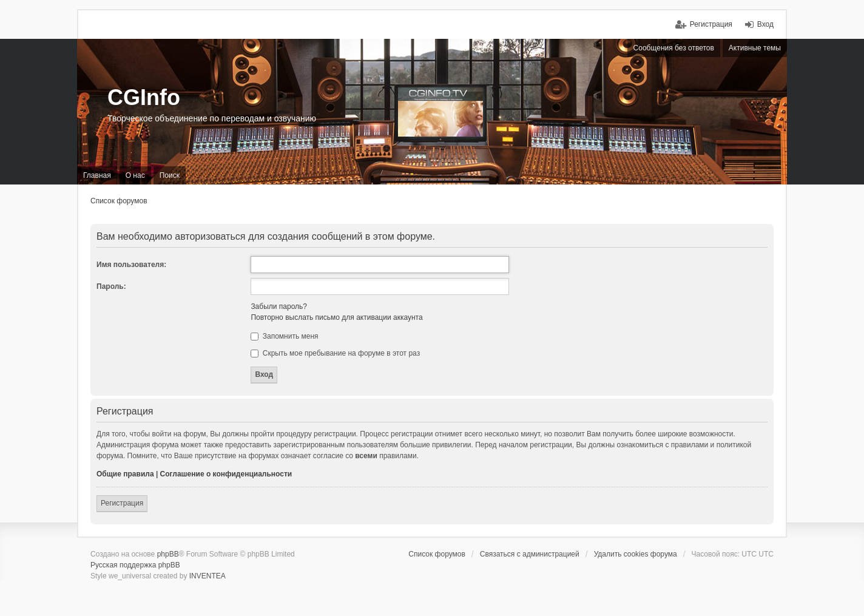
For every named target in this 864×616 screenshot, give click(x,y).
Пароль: (111, 286)
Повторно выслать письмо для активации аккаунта (336, 317)
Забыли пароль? (279, 306)
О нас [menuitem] (135, 175)
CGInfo (144, 97)
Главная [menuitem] (97, 175)
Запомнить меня (284, 336)
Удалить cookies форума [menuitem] (636, 554)
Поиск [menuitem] (170, 175)
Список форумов (119, 201)
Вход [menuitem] (765, 24)
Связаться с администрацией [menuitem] (530, 554)
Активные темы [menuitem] (755, 48)
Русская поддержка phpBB (135, 565)
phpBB (168, 554)
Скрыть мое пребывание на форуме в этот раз (335, 353)
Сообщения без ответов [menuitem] (674, 48)
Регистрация (122, 503)
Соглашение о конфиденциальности (226, 474)
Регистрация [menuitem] (711, 24)
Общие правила (125, 474)
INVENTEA (208, 576)
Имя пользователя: (131, 265)
